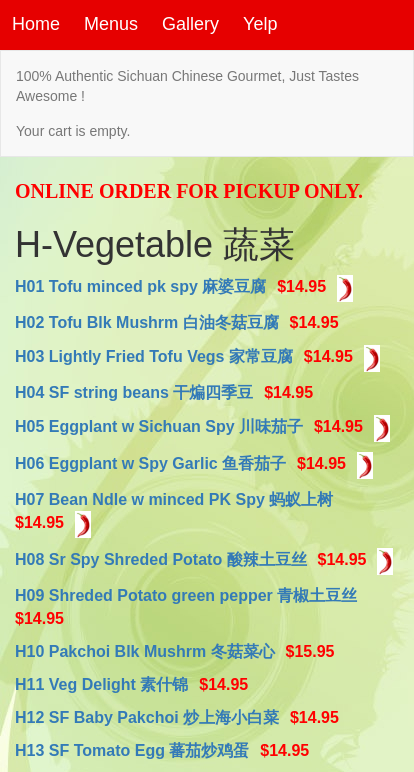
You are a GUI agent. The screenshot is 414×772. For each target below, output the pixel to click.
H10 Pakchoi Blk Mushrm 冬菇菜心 (145, 651)
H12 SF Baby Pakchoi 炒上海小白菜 (147, 717)
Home (36, 24)
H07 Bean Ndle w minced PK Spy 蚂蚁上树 (174, 499)
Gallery (190, 24)
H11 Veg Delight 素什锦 (101, 684)
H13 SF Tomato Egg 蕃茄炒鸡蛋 (132, 750)
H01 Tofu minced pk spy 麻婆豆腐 (140, 286)
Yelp (260, 24)
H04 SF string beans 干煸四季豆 (134, 392)
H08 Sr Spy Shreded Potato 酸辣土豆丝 (161, 560)
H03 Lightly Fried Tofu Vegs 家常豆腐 (154, 356)
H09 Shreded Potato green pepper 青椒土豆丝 (186, 595)
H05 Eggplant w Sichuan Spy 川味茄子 (159, 426)
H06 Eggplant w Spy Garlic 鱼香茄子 (150, 463)
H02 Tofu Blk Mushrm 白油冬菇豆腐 (147, 322)
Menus (111, 24)
